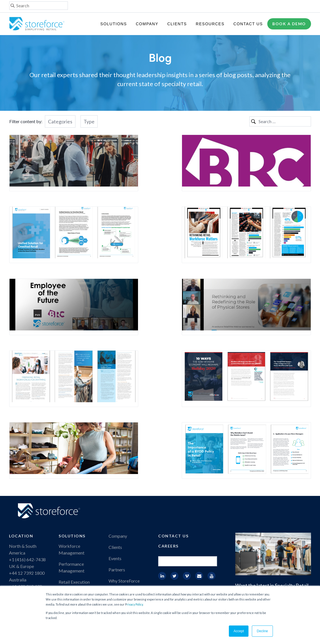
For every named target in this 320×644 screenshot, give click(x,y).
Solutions (114, 24)
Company (147, 24)
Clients (177, 24)
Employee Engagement (81, 532)
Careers (168, 485)
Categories (60, 121)
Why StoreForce (124, 520)
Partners (117, 509)
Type (89, 121)
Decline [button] (262, 631)
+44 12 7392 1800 (27, 512)
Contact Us (248, 24)
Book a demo (289, 24)
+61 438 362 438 (26, 525)
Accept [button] (239, 631)
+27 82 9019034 (25, 539)
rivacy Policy (135, 604)
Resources (210, 24)
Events (115, 497)
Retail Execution (74, 521)
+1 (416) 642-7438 (27, 499)
